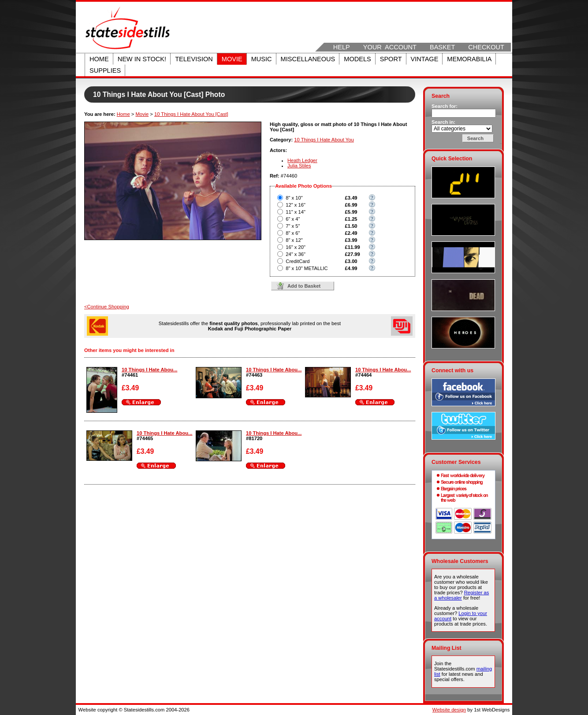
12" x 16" (296, 205)
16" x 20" (296, 247)
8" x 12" (294, 240)
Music (262, 59)
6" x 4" (293, 219)
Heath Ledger (302, 160)
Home (99, 59)
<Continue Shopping (107, 307)
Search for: (445, 106)
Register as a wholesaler (461, 595)
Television (194, 59)
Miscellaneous (308, 59)
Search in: (443, 122)
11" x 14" (296, 212)
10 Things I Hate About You (324, 140)
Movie (232, 59)
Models (357, 59)
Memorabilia (469, 59)
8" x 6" (293, 233)
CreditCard (298, 261)
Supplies (105, 70)
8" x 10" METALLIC (307, 268)
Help (342, 47)
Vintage (425, 59)
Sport (391, 59)
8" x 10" (294, 198)
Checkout (486, 47)
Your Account (390, 47)
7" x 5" (293, 226)
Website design (449, 710)
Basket (442, 47)
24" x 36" (296, 254)
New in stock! (142, 59)
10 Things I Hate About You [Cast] (191, 114)
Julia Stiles (299, 166)
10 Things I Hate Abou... (149, 370)
